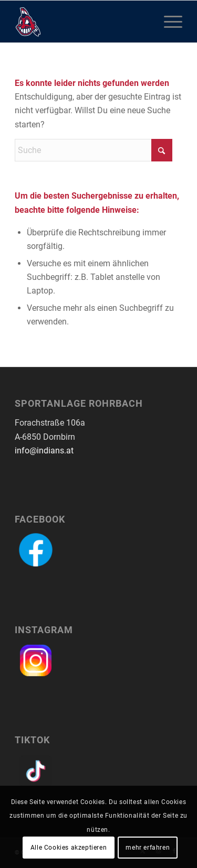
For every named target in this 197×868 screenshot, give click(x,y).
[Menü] (168, 21)
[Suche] (94, 150)
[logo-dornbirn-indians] (82, 21)
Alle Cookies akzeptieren (69, 848)
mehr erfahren (148, 848)
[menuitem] (168, 21)
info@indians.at (44, 451)
